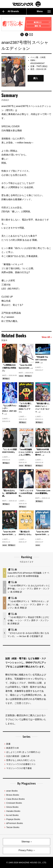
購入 (36, 78)
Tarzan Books (13, 827)
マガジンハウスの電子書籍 (19, 768)
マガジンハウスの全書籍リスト (21, 764)
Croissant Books (14, 803)
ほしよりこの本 (23, 752)
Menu (44, 11)
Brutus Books (13, 795)
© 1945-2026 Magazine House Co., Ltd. (26, 863)
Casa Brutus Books (15, 799)
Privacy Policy (26, 850)
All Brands (11, 11)
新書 (8, 744)
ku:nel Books (12, 815)
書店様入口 (42, 22)
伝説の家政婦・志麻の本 (18, 756)
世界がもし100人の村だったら (21, 760)
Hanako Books (13, 811)
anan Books (12, 791)
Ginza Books (12, 807)
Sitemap (26, 842)
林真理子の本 (13, 748)
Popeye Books (13, 819)
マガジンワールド (27, 4)
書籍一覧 (42, 26)
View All (47, 337)
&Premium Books (14, 823)
